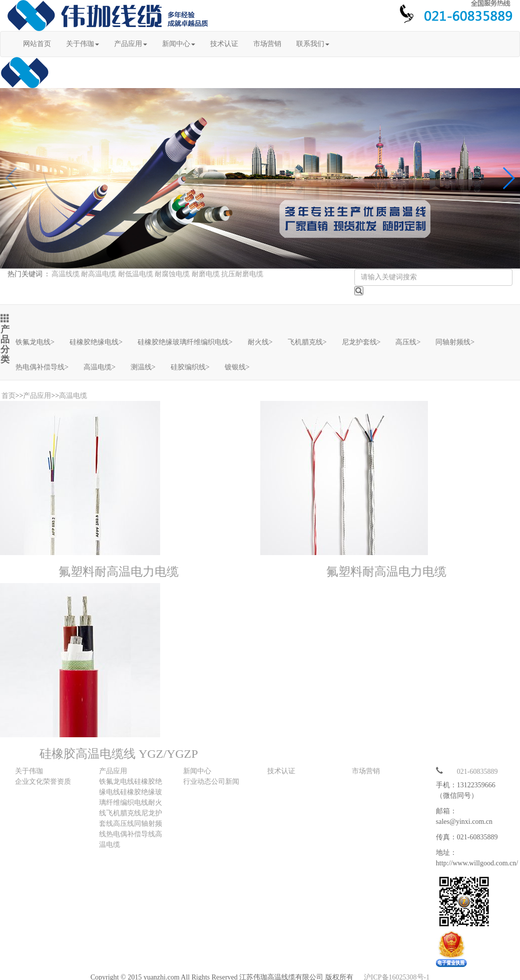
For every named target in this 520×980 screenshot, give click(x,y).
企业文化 (29, 782)
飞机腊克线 (307, 342)
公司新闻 (225, 782)
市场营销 (267, 44)
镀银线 (237, 367)
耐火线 (260, 342)
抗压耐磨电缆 (242, 274)
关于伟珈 (29, 771)
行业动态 (197, 782)
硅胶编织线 (190, 367)
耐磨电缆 (206, 274)
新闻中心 (197, 771)
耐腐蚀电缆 (172, 274)
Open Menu (507, 37)
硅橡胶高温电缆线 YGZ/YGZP (119, 754)
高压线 (408, 342)
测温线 (143, 367)
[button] (508, 178)
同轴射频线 (455, 342)
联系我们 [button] (313, 44)
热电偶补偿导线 (42, 367)
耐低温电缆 (136, 274)
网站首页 (37, 44)
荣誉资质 (57, 782)
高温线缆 (66, 274)
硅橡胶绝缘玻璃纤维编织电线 (185, 342)
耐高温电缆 (99, 274)
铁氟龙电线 (35, 342)
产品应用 (37, 396)
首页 (9, 396)
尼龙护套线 (361, 342)
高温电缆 (100, 367)
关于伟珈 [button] (83, 44)
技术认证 (224, 44)
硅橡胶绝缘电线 (96, 342)
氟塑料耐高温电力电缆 (119, 572)
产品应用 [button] (131, 44)
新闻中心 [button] (179, 44)
